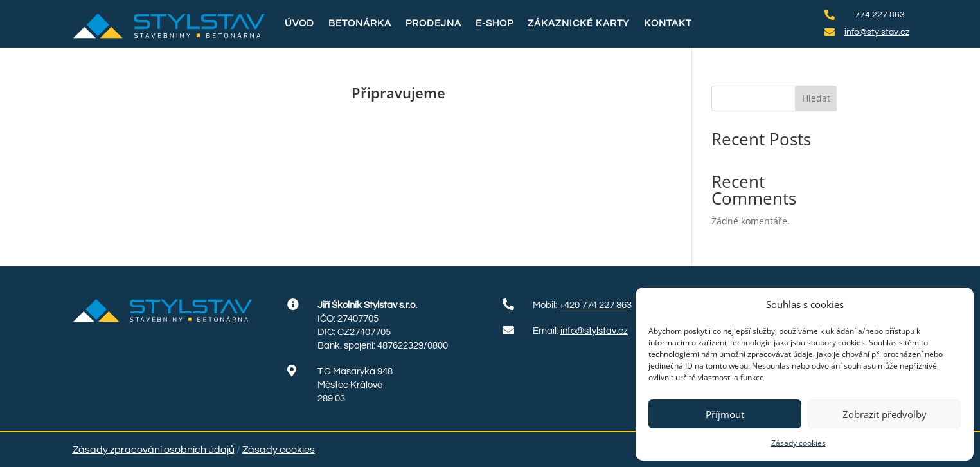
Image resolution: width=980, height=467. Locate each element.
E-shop (494, 23)
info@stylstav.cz (594, 331)
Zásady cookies (798, 443)
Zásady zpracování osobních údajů (154, 450)
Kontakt (668, 23)
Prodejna (433, 23)
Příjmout (725, 414)
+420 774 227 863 (595, 305)
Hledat (816, 98)
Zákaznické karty (579, 23)
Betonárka (360, 23)
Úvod (299, 23)
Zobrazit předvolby (885, 414)
